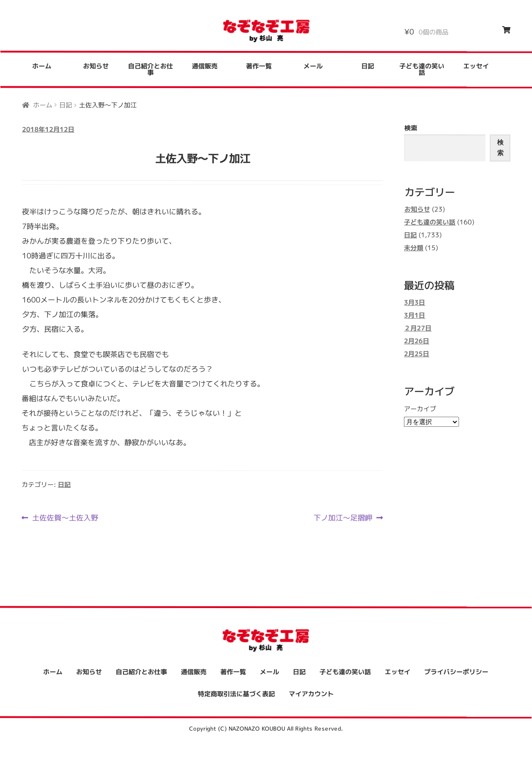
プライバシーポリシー (456, 672)
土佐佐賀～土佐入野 (65, 517)
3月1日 (414, 316)
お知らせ (96, 66)
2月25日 (417, 354)
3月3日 (414, 303)
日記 (368, 66)
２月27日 (418, 328)
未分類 (414, 248)
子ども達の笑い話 (422, 70)
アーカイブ (420, 409)
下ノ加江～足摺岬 (343, 518)
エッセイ (476, 66)
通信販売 (205, 66)
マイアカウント (311, 694)
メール (313, 66)
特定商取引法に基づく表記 (236, 694)
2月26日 (417, 341)
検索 (411, 128)
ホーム (42, 66)
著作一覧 (259, 66)
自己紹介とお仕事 (151, 69)
